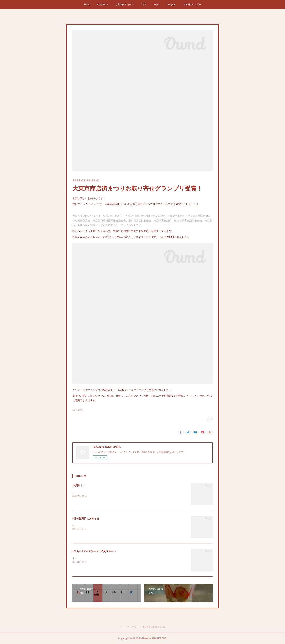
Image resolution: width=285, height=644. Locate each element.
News (156, 5)
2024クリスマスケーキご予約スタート (94, 551)
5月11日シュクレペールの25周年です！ (92, 492)
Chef (144, 5)
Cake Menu (103, 5)
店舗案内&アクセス (125, 5)
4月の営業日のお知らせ (86, 518)
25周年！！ (79, 486)
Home (87, 5)
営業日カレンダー (192, 5)
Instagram (171, 5)
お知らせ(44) (78, 410)
